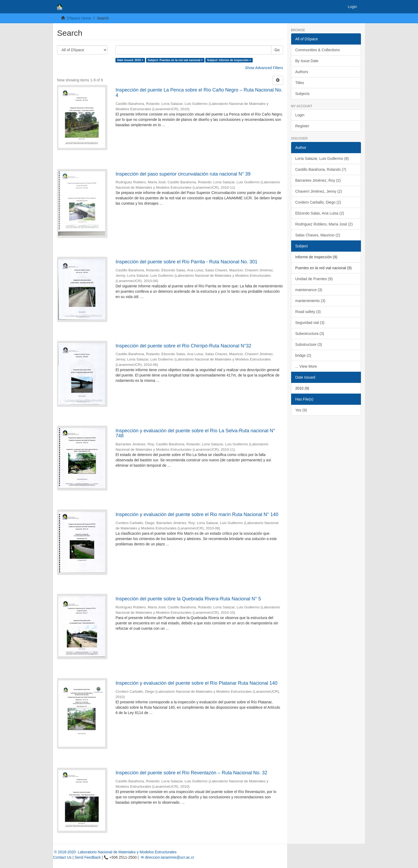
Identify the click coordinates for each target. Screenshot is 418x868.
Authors (302, 72)
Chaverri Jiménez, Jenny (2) (319, 191)
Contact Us (62, 857)
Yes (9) (301, 410)
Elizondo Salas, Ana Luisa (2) (320, 213)
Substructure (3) (309, 344)
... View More (306, 366)
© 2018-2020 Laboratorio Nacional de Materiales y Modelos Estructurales (115, 852)
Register (302, 126)
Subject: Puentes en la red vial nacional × (175, 60)
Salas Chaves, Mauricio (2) (318, 235)
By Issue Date (307, 61)
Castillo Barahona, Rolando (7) (321, 169)
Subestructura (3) (310, 334)
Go (277, 50)
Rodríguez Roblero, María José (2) (324, 224)
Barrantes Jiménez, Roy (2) (318, 180)
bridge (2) (303, 355)
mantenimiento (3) (310, 301)
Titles (300, 83)
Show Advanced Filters (264, 68)
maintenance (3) (309, 290)
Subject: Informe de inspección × (229, 60)
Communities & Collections (318, 50)
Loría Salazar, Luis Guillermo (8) (322, 158)
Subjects (303, 94)
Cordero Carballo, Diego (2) (318, 202)
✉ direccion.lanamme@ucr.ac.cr (167, 857)
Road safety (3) (308, 312)
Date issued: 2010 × (130, 60)
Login (300, 115)
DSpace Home (79, 18)
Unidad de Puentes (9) (314, 279)
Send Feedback (88, 857)
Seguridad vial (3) (310, 323)
